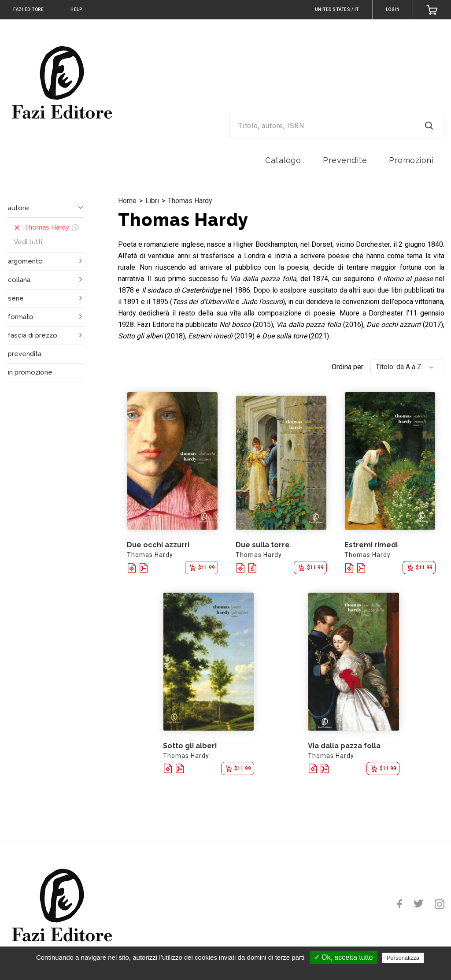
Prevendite (345, 160)
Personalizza (403, 958)
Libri (152, 201)
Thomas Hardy (190, 201)
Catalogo (283, 160)
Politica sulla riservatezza (230, 970)
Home (127, 201)
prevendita (25, 354)
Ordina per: (348, 367)
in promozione (30, 372)
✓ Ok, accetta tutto (344, 957)
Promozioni (411, 160)
